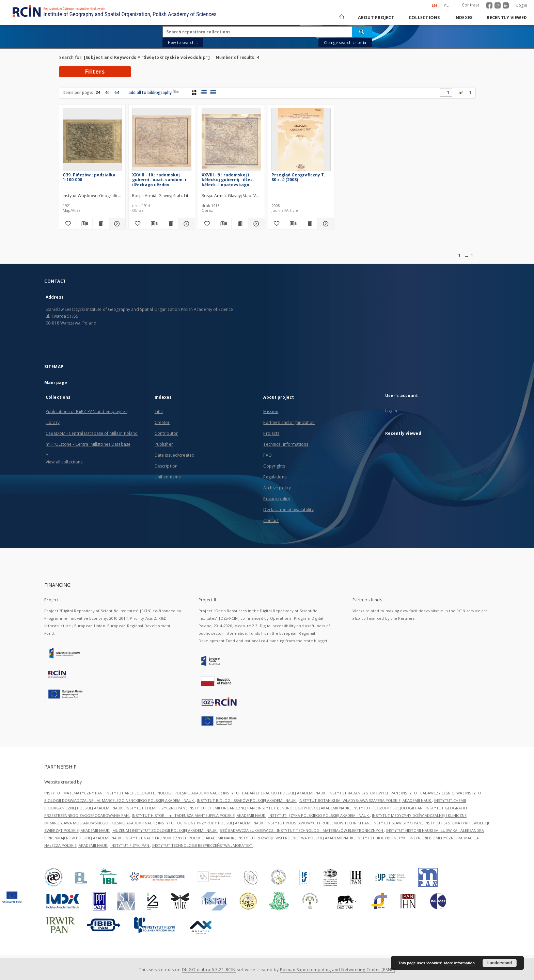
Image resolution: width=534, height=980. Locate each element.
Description (166, 466)
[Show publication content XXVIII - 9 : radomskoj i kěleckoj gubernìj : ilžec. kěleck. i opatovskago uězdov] (240, 224)
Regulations (275, 477)
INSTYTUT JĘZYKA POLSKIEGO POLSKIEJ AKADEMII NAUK (319, 815)
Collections (424, 18)
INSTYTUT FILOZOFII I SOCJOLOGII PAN (388, 808)
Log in (391, 411)
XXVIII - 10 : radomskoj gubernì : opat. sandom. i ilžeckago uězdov (159, 180)
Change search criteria (345, 42)
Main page (56, 383)
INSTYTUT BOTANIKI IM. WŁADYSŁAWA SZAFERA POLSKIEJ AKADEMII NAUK (365, 800)
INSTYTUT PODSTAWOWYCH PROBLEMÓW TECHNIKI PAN (319, 823)
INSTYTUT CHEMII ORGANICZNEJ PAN (222, 808)
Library (53, 422)
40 (107, 92)
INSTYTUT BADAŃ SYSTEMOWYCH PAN (364, 793)
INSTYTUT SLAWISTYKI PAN (397, 823)
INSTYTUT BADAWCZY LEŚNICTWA (432, 793)
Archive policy (277, 488)
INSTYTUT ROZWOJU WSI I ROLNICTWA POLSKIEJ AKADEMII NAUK (296, 838)
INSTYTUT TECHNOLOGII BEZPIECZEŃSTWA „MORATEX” (202, 845)
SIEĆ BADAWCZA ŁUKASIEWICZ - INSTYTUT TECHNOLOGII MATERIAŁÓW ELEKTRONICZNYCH (302, 830)
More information (459, 963)
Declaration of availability (288, 510)
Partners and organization (289, 422)
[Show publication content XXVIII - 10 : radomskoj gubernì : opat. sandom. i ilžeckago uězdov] (170, 224)
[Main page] (341, 18)
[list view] (213, 92)
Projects (271, 433)
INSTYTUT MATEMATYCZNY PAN (74, 793)
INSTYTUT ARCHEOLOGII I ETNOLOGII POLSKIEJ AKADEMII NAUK (163, 793)
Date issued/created (175, 455)
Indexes (464, 18)
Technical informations (286, 444)
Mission (271, 412)
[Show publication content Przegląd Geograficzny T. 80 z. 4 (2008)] (309, 224)
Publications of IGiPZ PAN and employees (87, 412)
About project (376, 18)
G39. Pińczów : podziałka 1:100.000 (89, 177)
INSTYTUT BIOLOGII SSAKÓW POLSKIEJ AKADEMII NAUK (247, 800)
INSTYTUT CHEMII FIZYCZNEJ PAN (156, 808)
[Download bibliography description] (84, 224)
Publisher (164, 444)
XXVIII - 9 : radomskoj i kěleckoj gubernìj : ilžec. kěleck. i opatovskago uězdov (228, 180)
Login (522, 5)
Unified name (168, 477)
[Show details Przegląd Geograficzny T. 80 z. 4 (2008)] (325, 224)
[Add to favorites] (67, 224)
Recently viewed (507, 18)
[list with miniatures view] (203, 92)
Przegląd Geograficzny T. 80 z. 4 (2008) (298, 177)
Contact (271, 520)
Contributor (166, 433)
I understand (500, 963)
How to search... (183, 42)
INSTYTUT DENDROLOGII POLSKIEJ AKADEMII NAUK (304, 808)
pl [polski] (446, 5)
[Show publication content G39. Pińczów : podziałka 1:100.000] (101, 224)
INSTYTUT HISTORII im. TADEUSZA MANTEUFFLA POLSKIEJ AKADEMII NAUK (199, 815)
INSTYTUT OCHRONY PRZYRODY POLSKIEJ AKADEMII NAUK (211, 823)
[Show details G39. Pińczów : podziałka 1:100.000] (116, 224)
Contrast (470, 5)
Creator (162, 422)
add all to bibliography (154, 92)
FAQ (267, 455)
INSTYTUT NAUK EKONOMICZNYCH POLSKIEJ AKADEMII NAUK (180, 838)
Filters (95, 72)
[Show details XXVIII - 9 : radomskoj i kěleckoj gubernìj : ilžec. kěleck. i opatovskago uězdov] (255, 224)
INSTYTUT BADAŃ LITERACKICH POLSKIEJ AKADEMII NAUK (275, 793)
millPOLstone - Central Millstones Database (88, 444)
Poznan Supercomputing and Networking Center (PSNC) (337, 970)
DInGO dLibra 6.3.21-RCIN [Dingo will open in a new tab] (209, 970)
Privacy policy (277, 499)
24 (98, 92)
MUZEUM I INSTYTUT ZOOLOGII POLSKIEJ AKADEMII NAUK (165, 830)
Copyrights (274, 466)
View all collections (64, 462)
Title (159, 412)
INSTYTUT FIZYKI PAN (130, 845)
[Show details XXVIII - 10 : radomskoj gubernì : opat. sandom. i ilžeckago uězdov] (186, 224)
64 (117, 92)
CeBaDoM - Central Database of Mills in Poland (92, 433)
